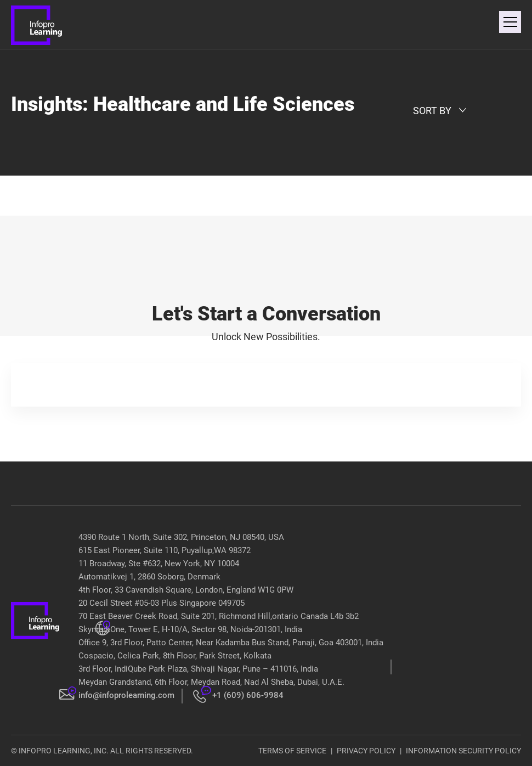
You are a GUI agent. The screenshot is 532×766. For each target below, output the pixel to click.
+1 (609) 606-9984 (248, 695)
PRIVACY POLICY (366, 751)
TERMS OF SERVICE (292, 751)
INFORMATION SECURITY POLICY (463, 751)
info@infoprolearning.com (126, 695)
